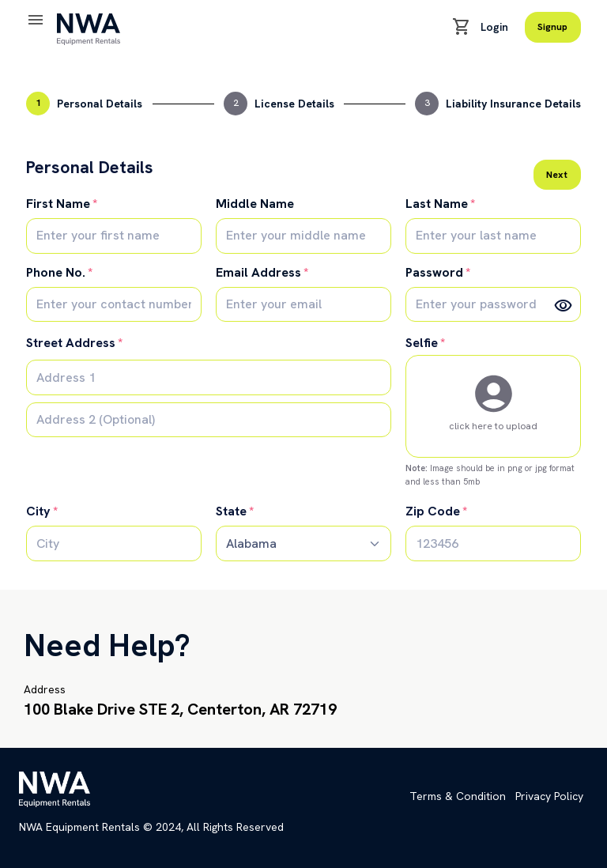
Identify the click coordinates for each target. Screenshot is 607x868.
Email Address (258, 272)
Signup (552, 27)
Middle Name (255, 204)
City (38, 511)
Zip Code (433, 511)
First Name (58, 204)
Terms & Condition (458, 796)
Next (557, 175)
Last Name (437, 204)
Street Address (71, 343)
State (231, 511)
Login (494, 27)
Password (434, 272)
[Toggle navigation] (36, 21)
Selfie (422, 343)
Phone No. (56, 272)
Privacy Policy (549, 796)
